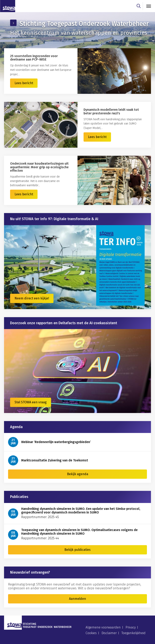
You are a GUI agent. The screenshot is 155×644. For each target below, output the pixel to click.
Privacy (131, 627)
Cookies (91, 633)
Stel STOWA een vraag (31, 402)
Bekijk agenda (78, 474)
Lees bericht (24, 83)
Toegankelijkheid (134, 633)
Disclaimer (109, 633)
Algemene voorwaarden (103, 627)
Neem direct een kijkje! (32, 298)
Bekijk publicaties (77, 550)
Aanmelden (77, 599)
